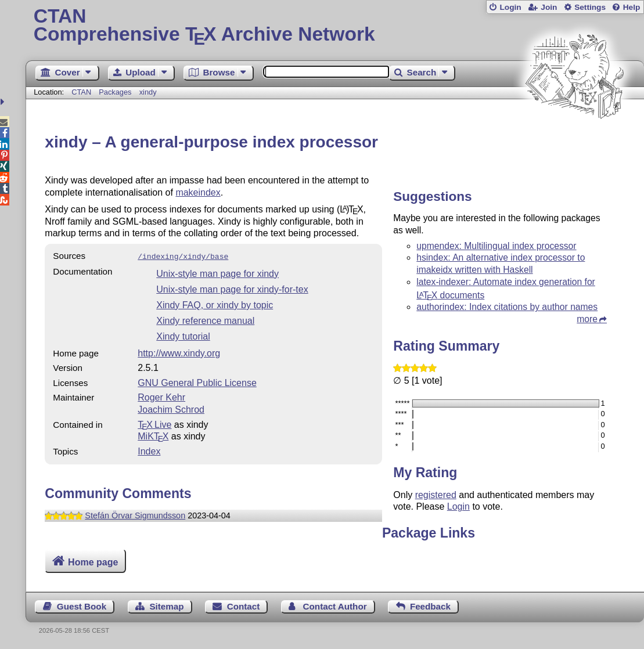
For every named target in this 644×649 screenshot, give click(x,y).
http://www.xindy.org (179, 352)
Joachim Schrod (171, 408)
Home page (93, 562)
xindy (148, 92)
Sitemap (166, 606)
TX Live (154, 423)
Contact (244, 606)
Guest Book (82, 606)
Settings (590, 7)
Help (632, 7)
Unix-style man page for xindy (217, 273)
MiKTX (153, 435)
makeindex (198, 192)
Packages (116, 92)
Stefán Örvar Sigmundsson (135, 514)
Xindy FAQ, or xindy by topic (215, 304)
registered (436, 495)
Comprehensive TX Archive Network (335, 26)
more (587, 319)
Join (549, 7)
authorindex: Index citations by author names (507, 307)
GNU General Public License (197, 382)
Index (149, 450)
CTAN (81, 92)
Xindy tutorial (183, 335)
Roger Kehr (161, 396)
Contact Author (335, 606)
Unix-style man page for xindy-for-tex (232, 288)
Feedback (430, 606)
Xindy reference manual (205, 320)
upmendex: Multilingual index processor (496, 246)
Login (510, 7)
